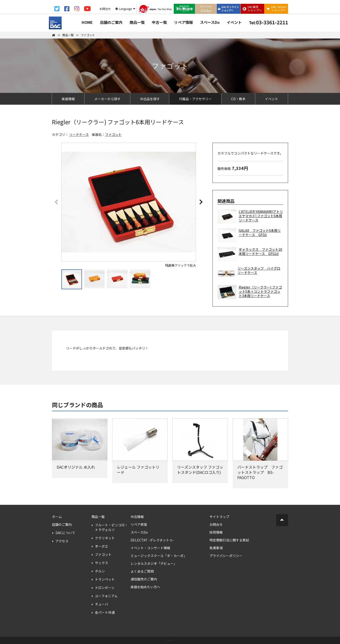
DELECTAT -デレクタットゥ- (152, 540)
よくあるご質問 (142, 571)
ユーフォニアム (106, 596)
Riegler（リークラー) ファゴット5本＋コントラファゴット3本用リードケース (250, 292)
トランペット (105, 579)
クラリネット (105, 538)
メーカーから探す (107, 99)
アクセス (62, 541)
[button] (201, 202)
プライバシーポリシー (226, 556)
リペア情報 (183, 22)
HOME (87, 22)
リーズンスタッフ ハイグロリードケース (249, 273)
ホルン (100, 571)
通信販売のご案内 (144, 579)
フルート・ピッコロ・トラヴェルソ (111, 527)
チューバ (102, 604)
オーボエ (102, 546)
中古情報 (137, 517)
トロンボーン (105, 588)
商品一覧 (137, 22)
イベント (234, 22)
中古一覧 (159, 22)
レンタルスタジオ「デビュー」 (154, 563)
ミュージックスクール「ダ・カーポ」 (159, 556)
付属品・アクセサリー (195, 99)
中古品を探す (150, 99)
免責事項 (216, 548)
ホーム (57, 517)
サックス (102, 563)
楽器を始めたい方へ (145, 587)
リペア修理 (139, 524)
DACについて (65, 533)
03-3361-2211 (268, 22)
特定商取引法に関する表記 (229, 540)
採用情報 (216, 532)
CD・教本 (238, 99)
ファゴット (113, 134)
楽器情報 (68, 99)
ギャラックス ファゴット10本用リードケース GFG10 (250, 254)
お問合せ (216, 524)
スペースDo (210, 22)
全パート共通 (105, 612)
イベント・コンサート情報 (150, 548)
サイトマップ (219, 517)
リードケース (79, 134)
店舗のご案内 (111, 22)
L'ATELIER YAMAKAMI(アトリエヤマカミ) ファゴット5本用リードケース (250, 216)
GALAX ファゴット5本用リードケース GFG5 (249, 235)
